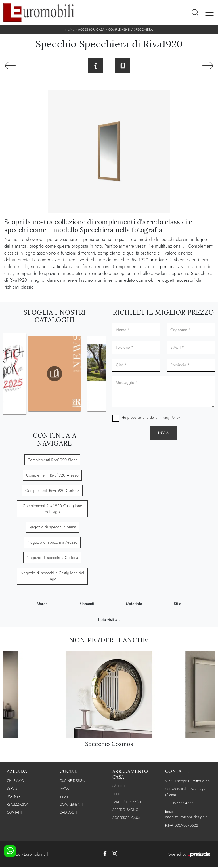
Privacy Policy (169, 418)
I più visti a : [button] (109, 620)
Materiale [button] (134, 604)
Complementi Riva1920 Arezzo (52, 476)
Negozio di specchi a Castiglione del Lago (52, 576)
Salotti (119, 787)
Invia (164, 433)
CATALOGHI (69, 813)
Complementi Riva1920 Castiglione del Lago (53, 509)
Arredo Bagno (125, 810)
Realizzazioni (18, 805)
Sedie (64, 797)
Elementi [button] (87, 604)
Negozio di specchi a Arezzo (52, 543)
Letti (116, 795)
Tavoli (65, 789)
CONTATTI (14, 813)
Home (70, 29)
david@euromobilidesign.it (186, 817)
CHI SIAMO (15, 781)
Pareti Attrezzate (127, 803)
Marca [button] (42, 604)
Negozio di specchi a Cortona (52, 558)
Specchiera (143, 29)
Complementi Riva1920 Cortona (52, 491)
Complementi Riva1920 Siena (53, 460)
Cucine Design (72, 781)
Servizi (12, 789)
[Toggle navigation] (209, 12)
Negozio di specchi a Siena (52, 528)
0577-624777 (183, 804)
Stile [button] (177, 604)
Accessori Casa (91, 29)
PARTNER (14, 797)
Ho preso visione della (151, 418)
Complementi (119, 29)
